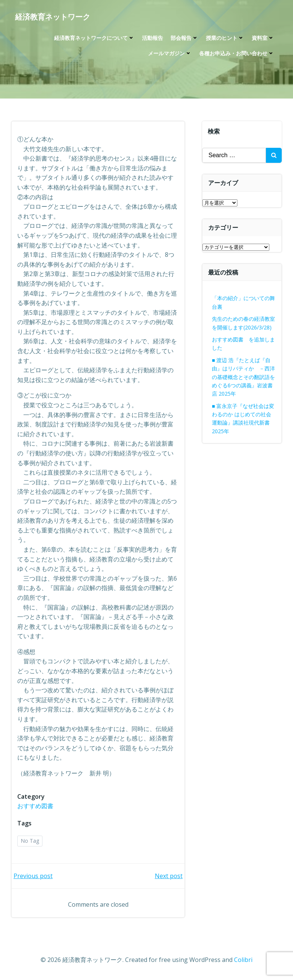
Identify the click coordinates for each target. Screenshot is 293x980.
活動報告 (153, 38)
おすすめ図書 (35, 806)
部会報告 (184, 38)
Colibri (243, 960)
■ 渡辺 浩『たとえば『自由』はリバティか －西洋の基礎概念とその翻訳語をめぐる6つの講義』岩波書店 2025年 (243, 377)
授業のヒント (225, 38)
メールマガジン (170, 53)
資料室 (263, 38)
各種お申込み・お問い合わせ (237, 53)
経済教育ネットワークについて (94, 38)
